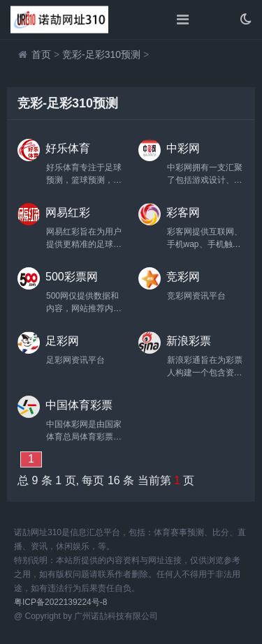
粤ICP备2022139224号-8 (60, 602)
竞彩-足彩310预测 (101, 54)
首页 (41, 54)
